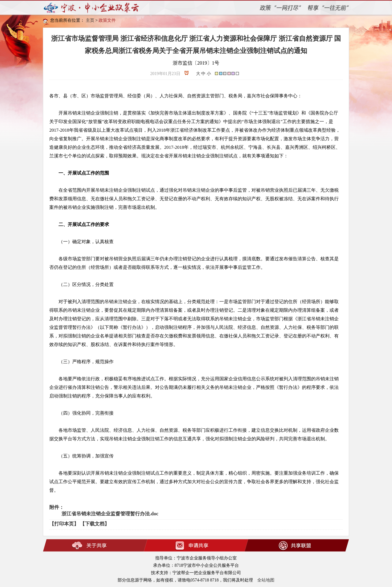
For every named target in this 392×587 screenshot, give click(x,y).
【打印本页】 (64, 524)
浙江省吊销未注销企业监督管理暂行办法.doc (110, 514)
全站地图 (266, 580)
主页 (90, 20)
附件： (57, 507)
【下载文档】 (95, 524)
